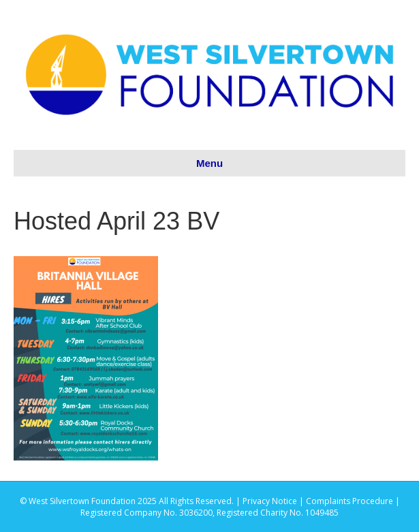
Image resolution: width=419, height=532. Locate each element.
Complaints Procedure (350, 501)
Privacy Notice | (274, 501)
